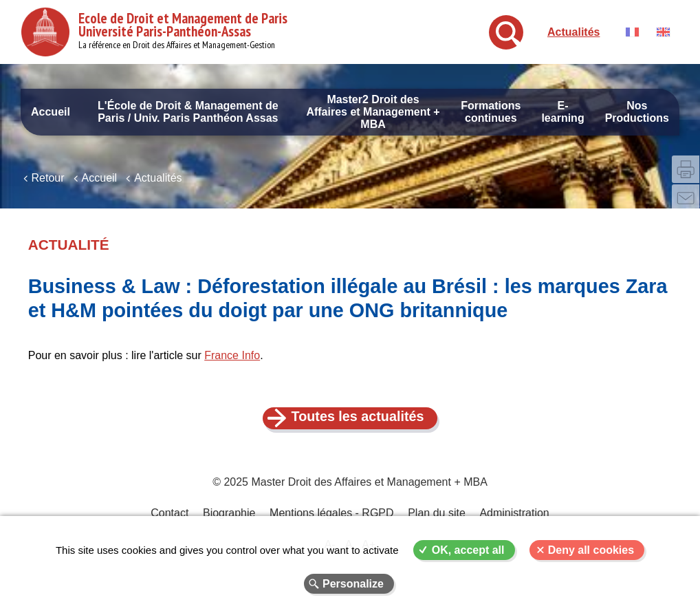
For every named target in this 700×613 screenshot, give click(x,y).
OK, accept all (468, 550)
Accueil (51, 112)
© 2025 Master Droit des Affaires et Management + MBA (350, 489)
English (663, 32)
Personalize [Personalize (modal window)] (353, 584)
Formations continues (491, 112)
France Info (232, 362)
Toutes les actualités (358, 423)
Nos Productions (637, 112)
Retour (48, 184)
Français (632, 32)
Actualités (573, 32)
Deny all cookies (591, 550)
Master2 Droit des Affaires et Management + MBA (373, 112)
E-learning (562, 112)
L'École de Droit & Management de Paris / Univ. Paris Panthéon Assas (188, 112)
